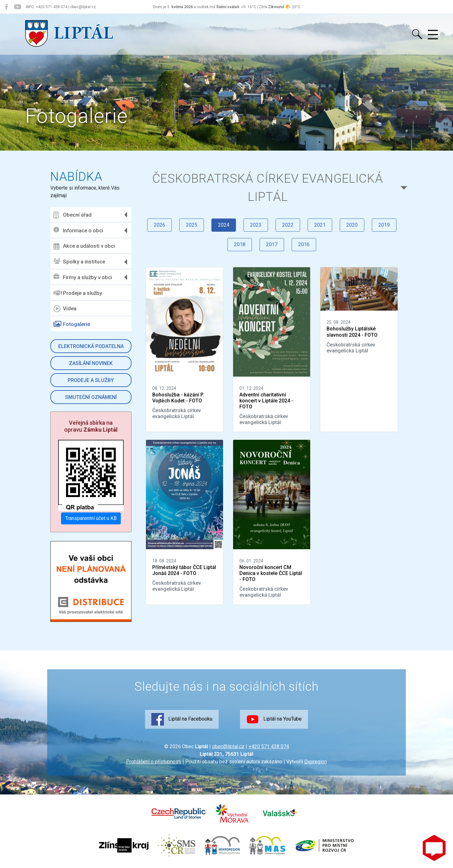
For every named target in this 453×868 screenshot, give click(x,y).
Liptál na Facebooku (182, 719)
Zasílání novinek (91, 363)
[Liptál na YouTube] (17, 7)
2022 (288, 225)
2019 (384, 225)
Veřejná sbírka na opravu (91, 426)
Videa (65, 309)
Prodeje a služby (78, 293)
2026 (159, 225)
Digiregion (316, 762)
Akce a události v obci (84, 246)
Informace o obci (78, 230)
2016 (304, 244)
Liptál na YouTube (274, 719)
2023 (256, 225)
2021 (320, 225)
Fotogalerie (72, 324)
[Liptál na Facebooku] (6, 7)
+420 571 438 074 (269, 746)
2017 (272, 244)
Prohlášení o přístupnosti (154, 762)
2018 (240, 244)
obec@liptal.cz (228, 746)
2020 (352, 225)
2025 (192, 225)
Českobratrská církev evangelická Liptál (268, 188)
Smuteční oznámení (91, 397)
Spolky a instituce (79, 262)
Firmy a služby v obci (83, 277)
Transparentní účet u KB (91, 518)
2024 (224, 225)
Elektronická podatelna (91, 346)
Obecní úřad (73, 215)
